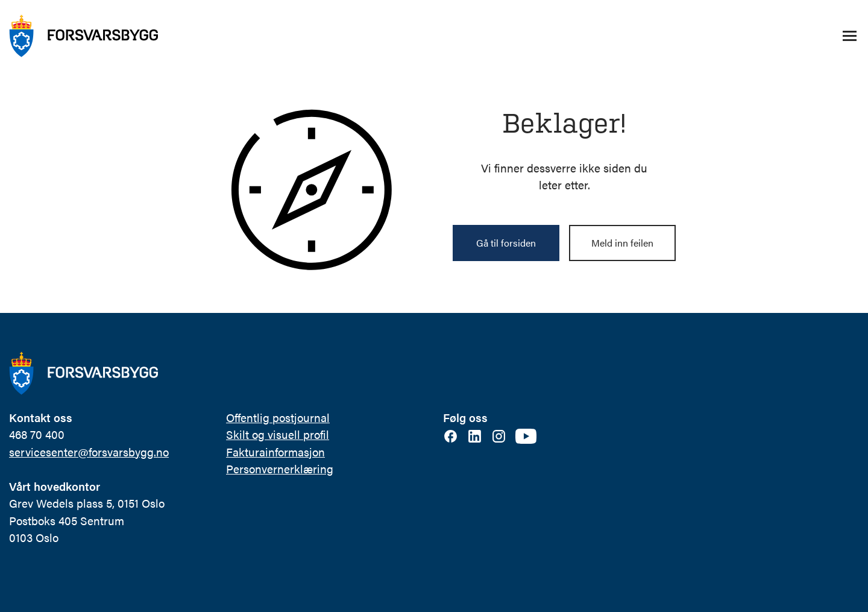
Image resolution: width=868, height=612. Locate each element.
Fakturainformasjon (275, 452)
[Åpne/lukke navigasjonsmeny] (849, 36)
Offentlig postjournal (278, 418)
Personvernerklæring (280, 469)
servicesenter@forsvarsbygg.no (89, 452)
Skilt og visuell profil (278, 434)
